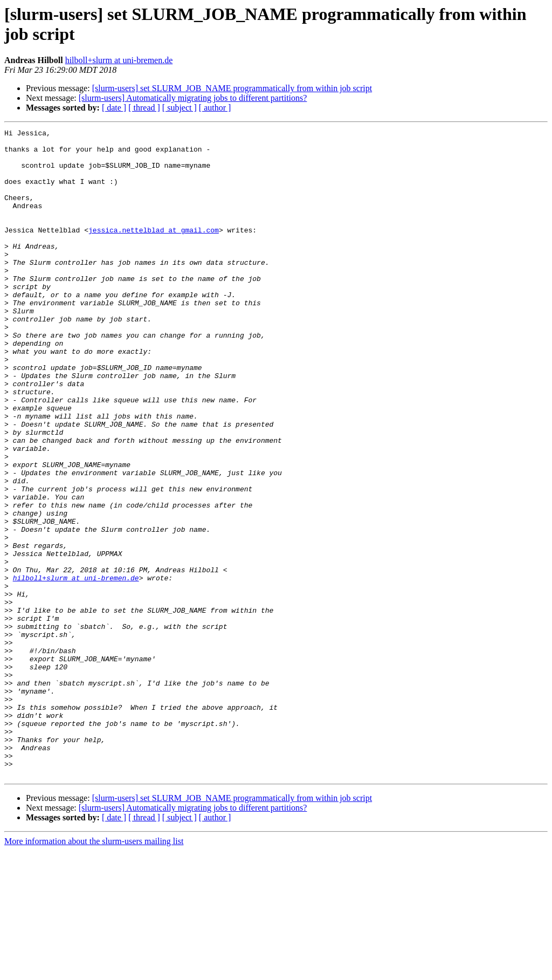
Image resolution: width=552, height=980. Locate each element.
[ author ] (215, 108)
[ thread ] (144, 108)
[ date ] (114, 108)
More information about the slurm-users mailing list (94, 971)
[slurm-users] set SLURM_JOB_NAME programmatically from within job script (232, 88)
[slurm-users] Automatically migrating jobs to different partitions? (193, 98)
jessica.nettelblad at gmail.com (154, 251)
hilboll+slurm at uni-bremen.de (119, 60)
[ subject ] (180, 108)
